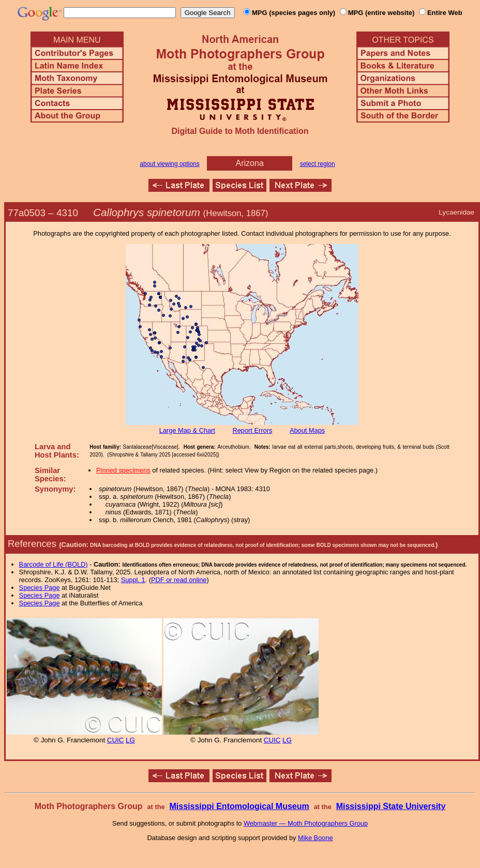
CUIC (116, 740)
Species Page (40, 588)
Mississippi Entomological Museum (239, 806)
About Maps (307, 430)
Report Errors (253, 430)
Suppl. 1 (133, 580)
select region (318, 164)
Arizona (250, 163)
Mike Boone (316, 838)
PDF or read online (179, 580)
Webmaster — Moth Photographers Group (306, 823)
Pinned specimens (123, 470)
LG (130, 740)
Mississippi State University (391, 806)
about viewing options (169, 164)
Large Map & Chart (187, 430)
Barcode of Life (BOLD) (54, 564)
